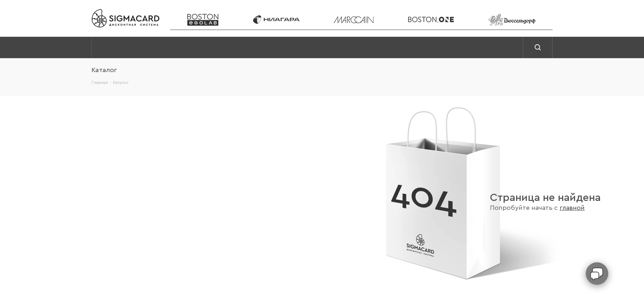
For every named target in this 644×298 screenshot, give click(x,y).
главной (572, 208)
